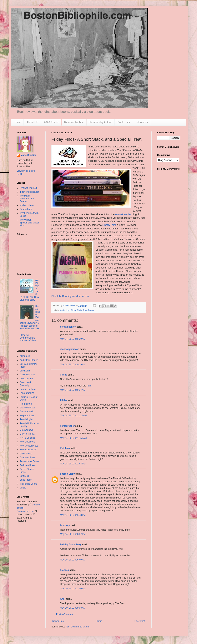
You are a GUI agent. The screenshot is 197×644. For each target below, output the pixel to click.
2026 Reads (51, 122)
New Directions (27, 442)
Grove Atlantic (27, 411)
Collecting (65, 310)
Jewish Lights (27, 419)
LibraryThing (109, 225)
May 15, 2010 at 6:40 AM (73, 560)
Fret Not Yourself (28, 188)
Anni (63, 599)
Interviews (142, 122)
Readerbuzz (26, 209)
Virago (23, 488)
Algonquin (25, 356)
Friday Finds (76, 310)
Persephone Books (29, 461)
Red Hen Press (27, 465)
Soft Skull (25, 476)
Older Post (139, 621)
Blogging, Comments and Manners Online (28, 338)
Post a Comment (65, 614)
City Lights (25, 371)
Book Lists (124, 122)
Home (17, 122)
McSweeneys (26, 430)
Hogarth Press (27, 416)
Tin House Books (28, 484)
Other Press (26, 454)
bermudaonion (68, 327)
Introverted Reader (29, 192)
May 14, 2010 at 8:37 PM (73, 534)
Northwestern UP (28, 450)
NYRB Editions (27, 438)
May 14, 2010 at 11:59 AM (73, 438)
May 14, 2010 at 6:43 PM (73, 515)
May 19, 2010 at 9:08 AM (73, 608)
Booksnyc (66, 525)
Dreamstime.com (25, 511)
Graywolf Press (27, 408)
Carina (64, 375)
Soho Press (26, 480)
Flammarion (26, 404)
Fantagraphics (27, 393)
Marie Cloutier (28, 155)
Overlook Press (28, 457)
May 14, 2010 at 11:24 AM (73, 416)
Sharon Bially (67, 474)
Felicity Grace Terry (71, 544)
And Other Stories (29, 360)
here (89, 386)
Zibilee (64, 400)
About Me (32, 122)
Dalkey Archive (27, 375)
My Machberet (27, 205)
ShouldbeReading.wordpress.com (70, 296)
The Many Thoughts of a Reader (27, 199)
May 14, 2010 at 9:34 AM (73, 390)
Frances (64, 570)
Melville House (27, 434)
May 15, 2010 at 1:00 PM (73, 589)
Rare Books (88, 310)
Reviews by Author (101, 122)
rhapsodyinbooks (70, 349)
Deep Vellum (26, 379)
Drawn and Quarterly (25, 384)
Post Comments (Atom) (77, 627)
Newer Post (58, 621)
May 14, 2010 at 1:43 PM (73, 464)
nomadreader (67, 426)
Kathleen (65, 448)
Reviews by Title (74, 122)
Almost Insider (123, 214)
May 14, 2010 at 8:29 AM (73, 339)
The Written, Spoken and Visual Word (29, 223)
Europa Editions (28, 389)
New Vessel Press (29, 446)
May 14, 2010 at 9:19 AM (73, 365)
